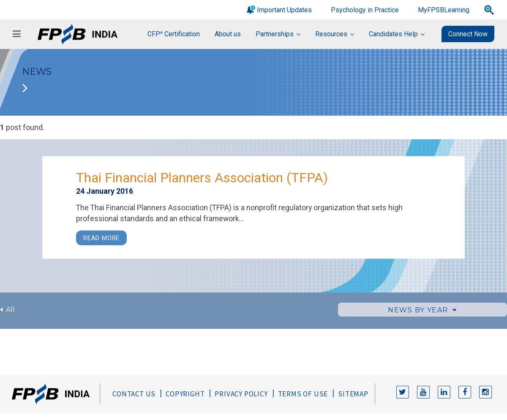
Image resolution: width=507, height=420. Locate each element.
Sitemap (353, 394)
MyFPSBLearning (444, 10)
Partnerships (275, 34)
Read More (101, 238)
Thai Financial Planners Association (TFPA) (202, 178)
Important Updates (284, 10)
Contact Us (134, 394)
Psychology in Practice (365, 10)
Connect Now (468, 34)
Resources (331, 34)
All (7, 310)
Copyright (185, 394)
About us (228, 34)
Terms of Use (303, 394)
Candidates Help (393, 34)
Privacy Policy (241, 394)
